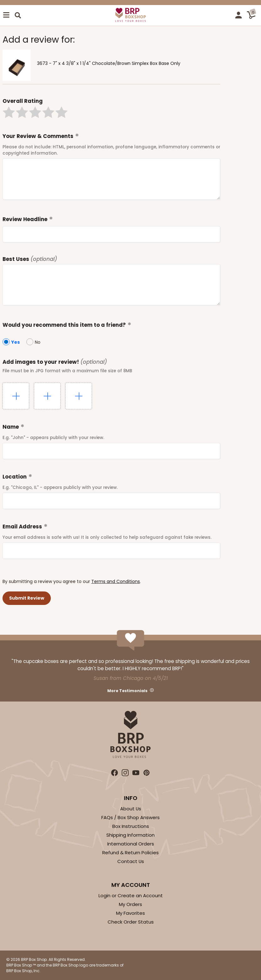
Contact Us (131, 861)
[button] (9, 112)
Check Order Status (131, 922)
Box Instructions (131, 826)
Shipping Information (130, 835)
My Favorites (130, 913)
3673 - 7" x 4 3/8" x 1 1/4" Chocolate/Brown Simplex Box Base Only (109, 63)
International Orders (131, 844)
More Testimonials (127, 691)
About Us (131, 809)
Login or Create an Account (131, 895)
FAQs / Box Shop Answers (130, 817)
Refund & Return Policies (130, 853)
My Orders (130, 904)
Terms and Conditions (116, 581)
